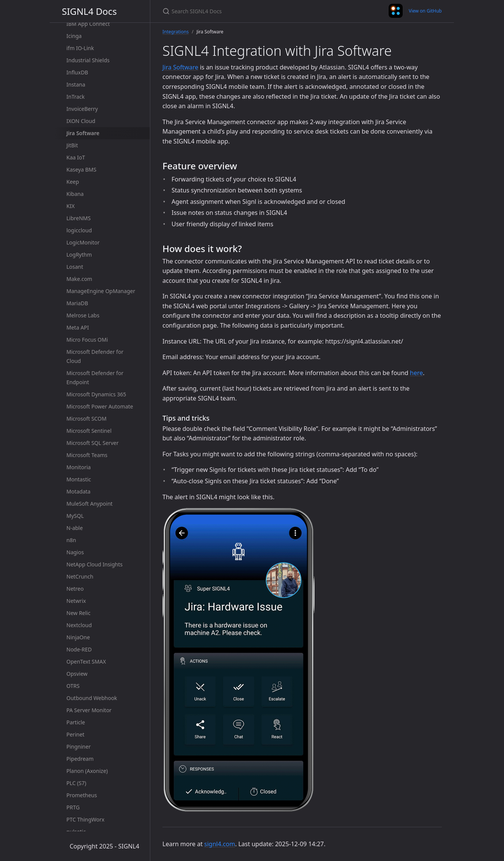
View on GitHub (425, 11)
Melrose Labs (83, 315)
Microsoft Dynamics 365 (96, 394)
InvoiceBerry (82, 109)
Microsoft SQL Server (92, 443)
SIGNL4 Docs (89, 11)
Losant (75, 267)
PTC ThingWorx (85, 819)
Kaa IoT (76, 157)
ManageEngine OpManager (101, 291)
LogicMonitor (83, 242)
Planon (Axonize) (87, 771)
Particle (76, 722)
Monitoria (79, 467)
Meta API (78, 327)
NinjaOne (78, 637)
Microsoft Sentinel (89, 431)
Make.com (79, 279)
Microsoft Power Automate (100, 406)
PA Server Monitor (89, 710)
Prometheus (82, 795)
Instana (76, 84)
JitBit (72, 145)
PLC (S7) (76, 783)
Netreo (75, 589)
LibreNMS (79, 218)
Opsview (77, 674)
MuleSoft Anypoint (90, 504)
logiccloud (79, 230)
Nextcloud (79, 625)
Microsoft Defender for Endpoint (95, 378)
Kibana (75, 194)
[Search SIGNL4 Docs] (252, 11)
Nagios (75, 552)
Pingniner (79, 747)
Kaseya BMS (81, 170)
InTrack (76, 97)
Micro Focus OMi (87, 340)
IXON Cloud (81, 121)
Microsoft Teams (87, 455)
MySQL (75, 516)
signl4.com (220, 844)
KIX (71, 206)
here (416, 373)
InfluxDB (77, 72)
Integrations (176, 32)
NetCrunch (80, 576)
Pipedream (80, 759)
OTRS (73, 686)
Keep (73, 182)
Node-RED (79, 649)
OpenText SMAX (86, 662)
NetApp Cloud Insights (94, 564)
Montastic (79, 479)
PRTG (73, 807)
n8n (71, 540)
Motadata (78, 491)
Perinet (75, 734)
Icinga (74, 36)
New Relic (78, 613)
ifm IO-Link (80, 48)
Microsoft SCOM (87, 419)
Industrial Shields (88, 60)
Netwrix (76, 601)
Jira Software (83, 133)
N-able (75, 528)
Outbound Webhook (92, 698)
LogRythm (79, 255)
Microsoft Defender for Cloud (95, 356)
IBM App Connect (88, 24)
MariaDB (77, 303)
